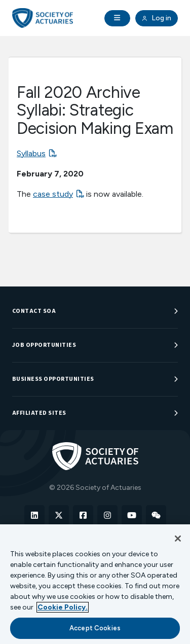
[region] (95, 584)
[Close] (178, 539)
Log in (157, 18)
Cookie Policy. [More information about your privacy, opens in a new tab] (63, 607)
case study (53, 194)
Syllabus (31, 153)
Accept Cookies (95, 628)
